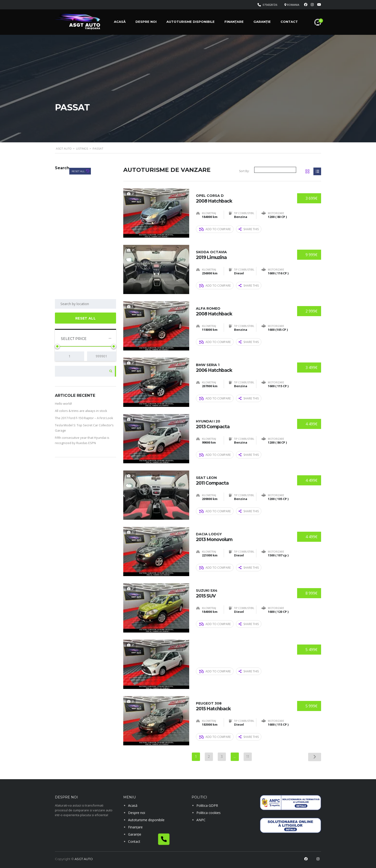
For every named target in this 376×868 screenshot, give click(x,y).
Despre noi (146, 22)
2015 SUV (242, 593)
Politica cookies (209, 813)
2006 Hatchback (242, 367)
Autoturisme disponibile (191, 22)
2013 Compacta (242, 424)
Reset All (79, 171)
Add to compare (215, 229)
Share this (249, 229)
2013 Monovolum (242, 537)
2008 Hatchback (242, 198)
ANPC (201, 820)
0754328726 (270, 5)
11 (248, 757)
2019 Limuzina (242, 255)
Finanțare (234, 22)
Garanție (262, 22)
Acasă (120, 22)
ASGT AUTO (84, 859)
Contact (289, 22)
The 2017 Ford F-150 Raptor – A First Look (84, 418)
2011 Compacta (242, 480)
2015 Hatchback (242, 706)
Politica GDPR (207, 805)
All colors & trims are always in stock (81, 411)
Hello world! (63, 404)
